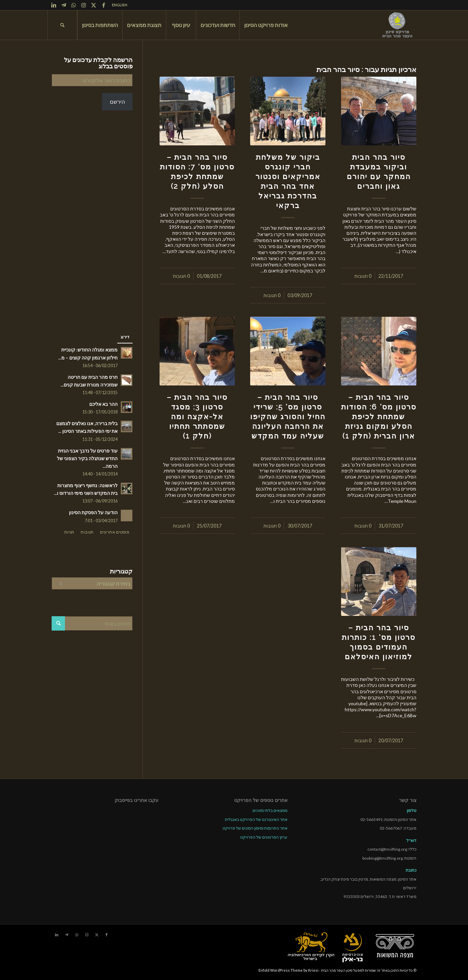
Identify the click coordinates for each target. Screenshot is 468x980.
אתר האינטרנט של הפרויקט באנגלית (256, 819)
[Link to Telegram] (64, 5)
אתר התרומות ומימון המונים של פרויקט (255, 828)
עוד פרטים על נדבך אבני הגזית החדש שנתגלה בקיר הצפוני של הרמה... (87, 458)
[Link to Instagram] (84, 5)
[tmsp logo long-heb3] (398, 25)
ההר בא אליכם (103, 404)
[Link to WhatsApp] (74, 5)
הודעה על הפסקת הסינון (93, 513)
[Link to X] (94, 5)
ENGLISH (120, 5)
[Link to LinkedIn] (54, 5)
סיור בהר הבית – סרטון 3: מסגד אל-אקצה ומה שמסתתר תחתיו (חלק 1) (197, 416)
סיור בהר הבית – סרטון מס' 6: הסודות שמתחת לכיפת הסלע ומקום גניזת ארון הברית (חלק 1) (379, 416)
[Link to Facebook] (104, 5)
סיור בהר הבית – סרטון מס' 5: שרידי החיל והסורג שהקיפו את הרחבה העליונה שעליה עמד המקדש (288, 416)
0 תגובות (363, 276)
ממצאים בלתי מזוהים (270, 810)
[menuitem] (118, 5)
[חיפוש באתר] (62, 25)
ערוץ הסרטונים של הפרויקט (264, 837)
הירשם (117, 102)
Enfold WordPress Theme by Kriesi (288, 970)
